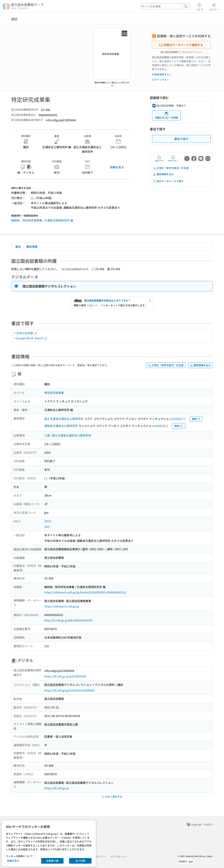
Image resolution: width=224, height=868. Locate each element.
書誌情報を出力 (163, 174)
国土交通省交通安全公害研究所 (64, 419)
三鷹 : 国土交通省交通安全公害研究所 (68, 435)
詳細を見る (117, 167)
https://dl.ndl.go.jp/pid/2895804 (65, 676)
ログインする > (160, 80)
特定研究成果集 (54, 393)
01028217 (177, 419)
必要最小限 (52, 861)
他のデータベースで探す (168, 181)
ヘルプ (199, 6)
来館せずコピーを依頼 (166, 115)
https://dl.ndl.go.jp (57, 788)
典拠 (196, 419)
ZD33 (48, 521)
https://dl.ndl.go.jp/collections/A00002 (70, 690)
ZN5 (47, 527)
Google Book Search (32, 338)
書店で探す (181, 139)
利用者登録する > (161, 74)
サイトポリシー (119, 856)
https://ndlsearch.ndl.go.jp (62, 606)
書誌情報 (32, 247)
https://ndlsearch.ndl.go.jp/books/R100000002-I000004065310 (85, 592)
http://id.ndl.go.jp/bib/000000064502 (68, 620)
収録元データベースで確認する (181, 45)
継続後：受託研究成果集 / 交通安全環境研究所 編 (42, 220)
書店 (18, 247)
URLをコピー (173, 159)
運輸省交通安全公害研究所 (61, 426)
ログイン (214, 6)
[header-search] (165, 6)
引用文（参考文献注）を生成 (171, 168)
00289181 (160, 426)
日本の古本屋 (27, 333)
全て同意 (80, 861)
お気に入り (159, 159)
